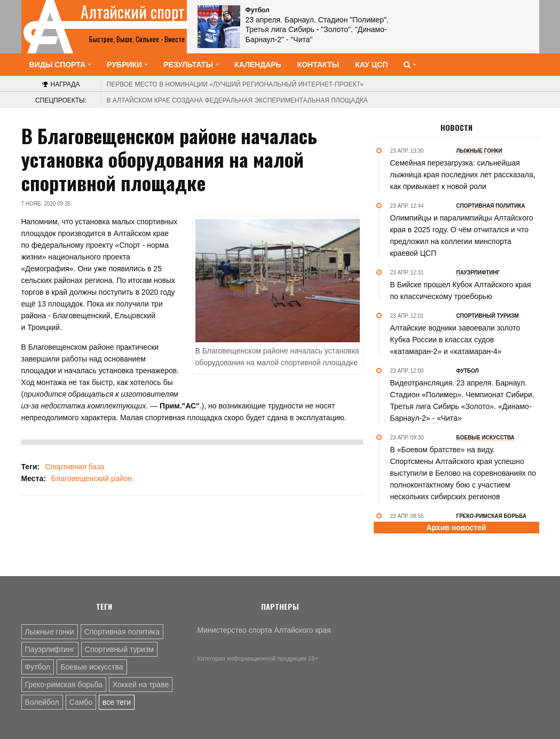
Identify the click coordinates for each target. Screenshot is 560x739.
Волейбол (42, 702)
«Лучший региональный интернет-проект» (235, 84)
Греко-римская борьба (64, 685)
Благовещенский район (92, 478)
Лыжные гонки (50, 632)
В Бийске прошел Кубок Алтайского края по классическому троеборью (461, 290)
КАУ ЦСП (371, 65)
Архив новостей (456, 528)
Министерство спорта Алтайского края (264, 630)
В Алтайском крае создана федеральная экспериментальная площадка (237, 100)
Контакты (318, 65)
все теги (117, 702)
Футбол (38, 667)
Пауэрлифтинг (50, 649)
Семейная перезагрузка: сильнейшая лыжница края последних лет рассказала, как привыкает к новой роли (463, 175)
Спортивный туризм (119, 649)
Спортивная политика (122, 632)
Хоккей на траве (141, 685)
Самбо (81, 702)
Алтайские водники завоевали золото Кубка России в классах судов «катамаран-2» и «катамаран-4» (455, 340)
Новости (456, 128)
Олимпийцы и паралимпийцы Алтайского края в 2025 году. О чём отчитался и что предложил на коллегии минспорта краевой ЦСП (462, 235)
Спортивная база (74, 467)
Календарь (258, 65)
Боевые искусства (92, 667)
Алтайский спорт (133, 12)
